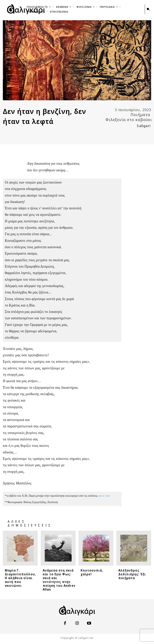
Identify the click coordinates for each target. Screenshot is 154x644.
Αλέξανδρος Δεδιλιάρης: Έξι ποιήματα (132, 574)
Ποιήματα (140, 115)
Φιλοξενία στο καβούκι (129, 120)
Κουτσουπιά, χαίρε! (92, 572)
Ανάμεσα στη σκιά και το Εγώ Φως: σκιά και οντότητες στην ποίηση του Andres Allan (59, 580)
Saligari (144, 126)
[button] (148, 9)
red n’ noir (104, 496)
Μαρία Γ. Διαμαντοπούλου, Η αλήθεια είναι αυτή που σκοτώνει (20, 578)
